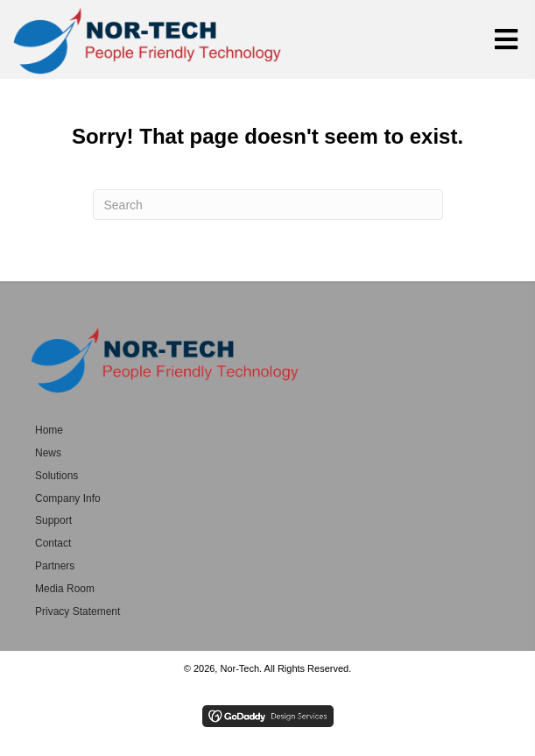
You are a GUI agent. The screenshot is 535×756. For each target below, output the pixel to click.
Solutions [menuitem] (56, 476)
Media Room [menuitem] (65, 589)
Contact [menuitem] (53, 543)
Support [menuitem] (53, 520)
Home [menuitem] (49, 430)
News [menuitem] (48, 453)
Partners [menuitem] (55, 566)
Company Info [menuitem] (68, 498)
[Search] (268, 205)
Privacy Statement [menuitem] (77, 611)
